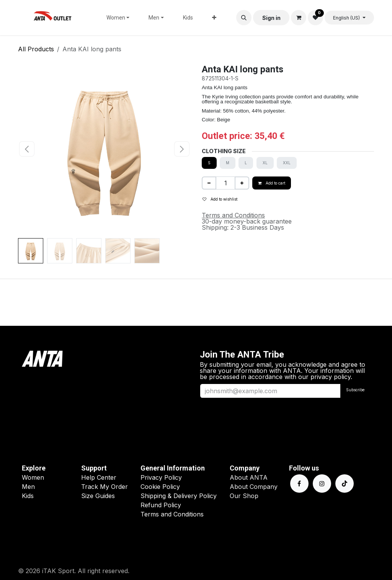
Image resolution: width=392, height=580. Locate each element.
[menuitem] (118, 18)
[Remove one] (209, 183)
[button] (244, 18)
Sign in (271, 18)
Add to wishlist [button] (220, 199)
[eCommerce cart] (299, 18)
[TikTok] (345, 484)
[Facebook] (299, 484)
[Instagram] (322, 484)
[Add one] (242, 183)
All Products (36, 49)
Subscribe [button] (355, 390)
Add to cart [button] (272, 183)
